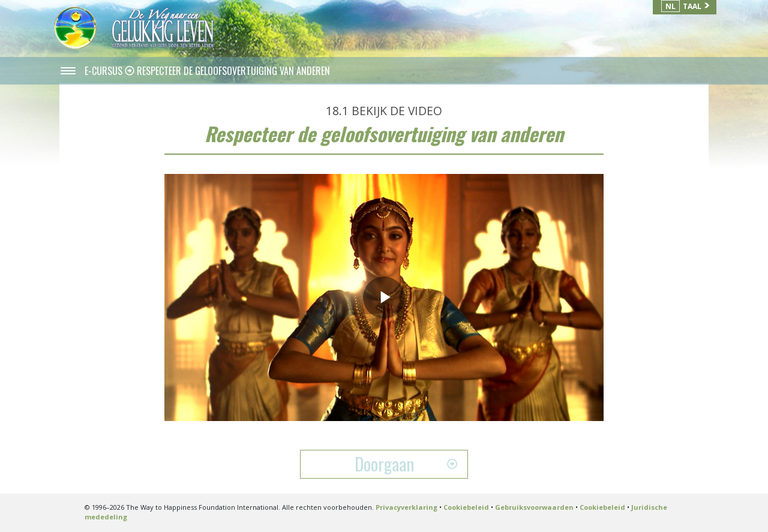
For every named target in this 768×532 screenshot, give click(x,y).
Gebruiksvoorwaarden (534, 507)
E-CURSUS (105, 71)
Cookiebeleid (466, 507)
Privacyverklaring (406, 507)
